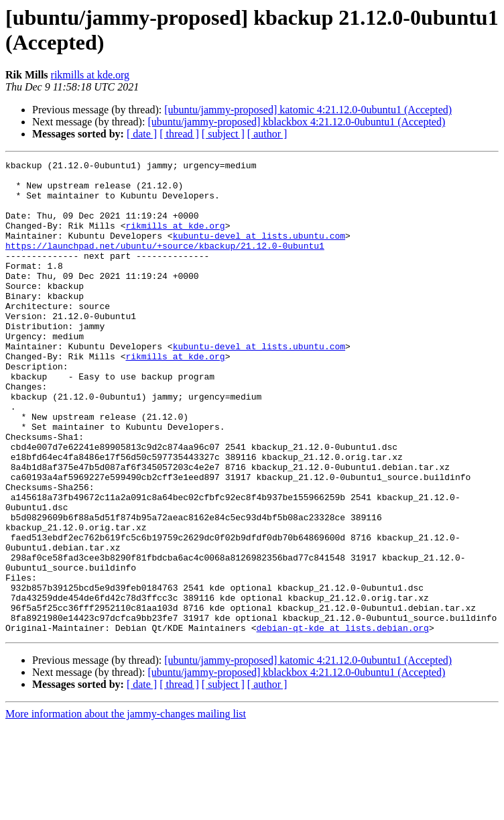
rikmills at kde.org (90, 75)
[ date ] (142, 134)
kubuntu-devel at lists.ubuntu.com (259, 251)
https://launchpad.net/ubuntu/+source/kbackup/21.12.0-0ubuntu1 (165, 263)
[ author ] (267, 134)
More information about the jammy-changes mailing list (126, 808)
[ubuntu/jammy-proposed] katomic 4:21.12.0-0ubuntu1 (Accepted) (308, 110)
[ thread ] (179, 134)
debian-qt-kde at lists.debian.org (342, 722)
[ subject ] (223, 134)
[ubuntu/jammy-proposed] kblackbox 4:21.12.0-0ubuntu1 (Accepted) (296, 122)
